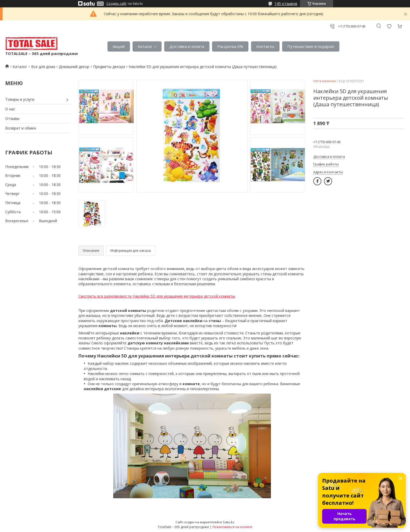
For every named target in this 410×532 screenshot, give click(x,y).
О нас (10, 109)
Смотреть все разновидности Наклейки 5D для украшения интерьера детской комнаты (157, 296)
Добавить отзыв (389, 26)
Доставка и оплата (187, 46)
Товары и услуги (20, 99)
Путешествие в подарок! (311, 46)
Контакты (265, 46)
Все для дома (43, 67)
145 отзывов (286, 4)
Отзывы (12, 118)
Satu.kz (229, 522)
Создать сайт (116, 4)
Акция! (119, 46)
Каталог (145, 46)
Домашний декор (74, 67)
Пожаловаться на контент (232, 527)
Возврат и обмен (21, 128)
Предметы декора (109, 67)
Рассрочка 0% (230, 46)
